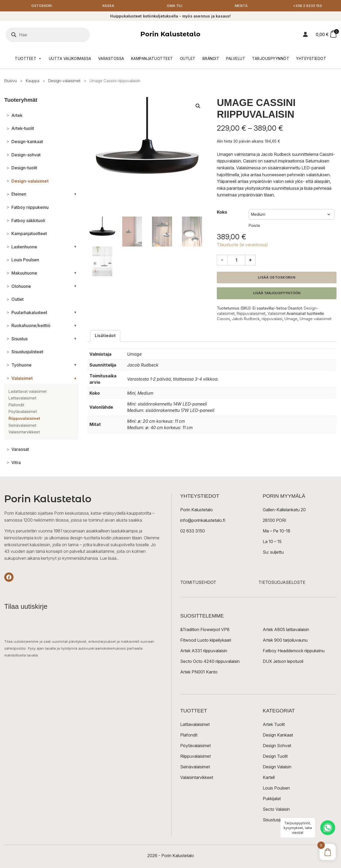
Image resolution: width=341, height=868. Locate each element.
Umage (291, 319)
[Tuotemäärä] (236, 260)
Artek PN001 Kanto (199, 672)
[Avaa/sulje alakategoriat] (75, 195)
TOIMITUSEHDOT (198, 583)
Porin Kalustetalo (170, 35)
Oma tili (175, 6)
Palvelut (236, 59)
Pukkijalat (272, 799)
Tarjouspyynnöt (271, 59)
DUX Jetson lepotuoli (283, 662)
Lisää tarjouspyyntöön (277, 294)
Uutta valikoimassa (70, 59)
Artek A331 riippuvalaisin (204, 651)
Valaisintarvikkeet (197, 778)
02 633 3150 (193, 531)
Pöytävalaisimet (195, 746)
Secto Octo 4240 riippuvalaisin (210, 662)
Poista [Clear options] (254, 226)
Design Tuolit (275, 757)
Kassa (108, 6)
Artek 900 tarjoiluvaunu (285, 641)
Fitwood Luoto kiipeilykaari (206, 641)
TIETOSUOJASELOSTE (282, 583)
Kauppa (33, 81)
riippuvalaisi (272, 319)
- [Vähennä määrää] (222, 260)
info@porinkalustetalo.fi (203, 521)
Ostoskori (42, 6)
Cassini (223, 319)
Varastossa (111, 59)
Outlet (188, 59)
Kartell (269, 778)
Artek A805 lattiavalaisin (286, 630)
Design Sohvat (277, 746)
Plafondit (189, 735)
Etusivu (10, 81)
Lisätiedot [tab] (105, 336)
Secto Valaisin (276, 810)
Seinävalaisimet (195, 767)
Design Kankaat (278, 735)
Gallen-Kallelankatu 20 (284, 510)
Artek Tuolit (274, 725)
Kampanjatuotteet (152, 59)
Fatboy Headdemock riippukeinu (294, 651)
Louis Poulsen (276, 788)
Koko (222, 213)
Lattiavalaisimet (195, 725)
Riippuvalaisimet (251, 314)
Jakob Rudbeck (246, 319)
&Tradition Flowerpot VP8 (205, 630)
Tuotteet (28, 59)
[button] (198, 107)
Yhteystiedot (311, 59)
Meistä (241, 6)
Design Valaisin (277, 767)
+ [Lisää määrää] (250, 260)
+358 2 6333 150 (308, 6)
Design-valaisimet (64, 81)
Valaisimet (277, 314)
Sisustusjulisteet (278, 820)
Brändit (211, 59)
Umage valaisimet (316, 319)
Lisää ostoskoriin (277, 278)
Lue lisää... (109, 558)
